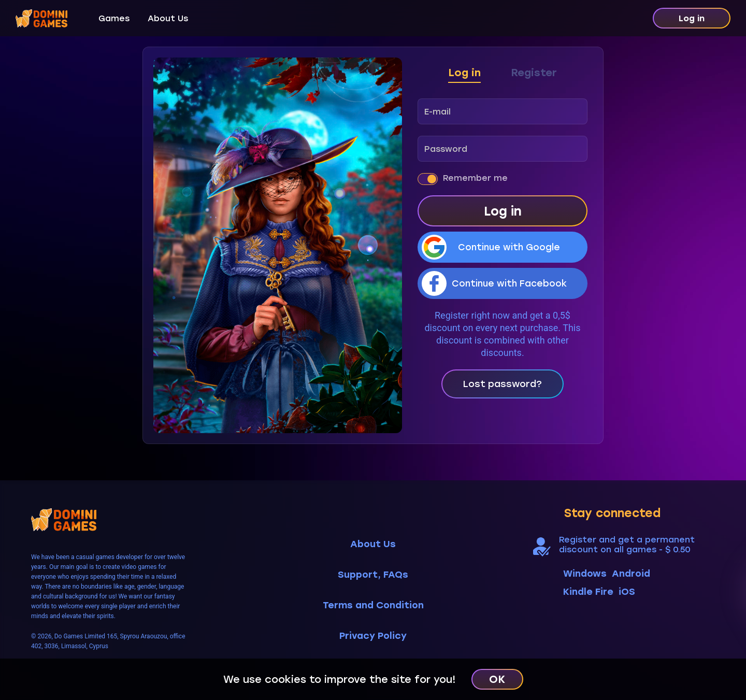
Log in (692, 18)
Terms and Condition (373, 605)
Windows (585, 574)
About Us (168, 18)
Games (114, 18)
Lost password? (503, 384)
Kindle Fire (588, 592)
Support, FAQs (373, 575)
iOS (627, 592)
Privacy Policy (373, 636)
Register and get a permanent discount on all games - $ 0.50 (627, 545)
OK (497, 679)
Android (631, 574)
